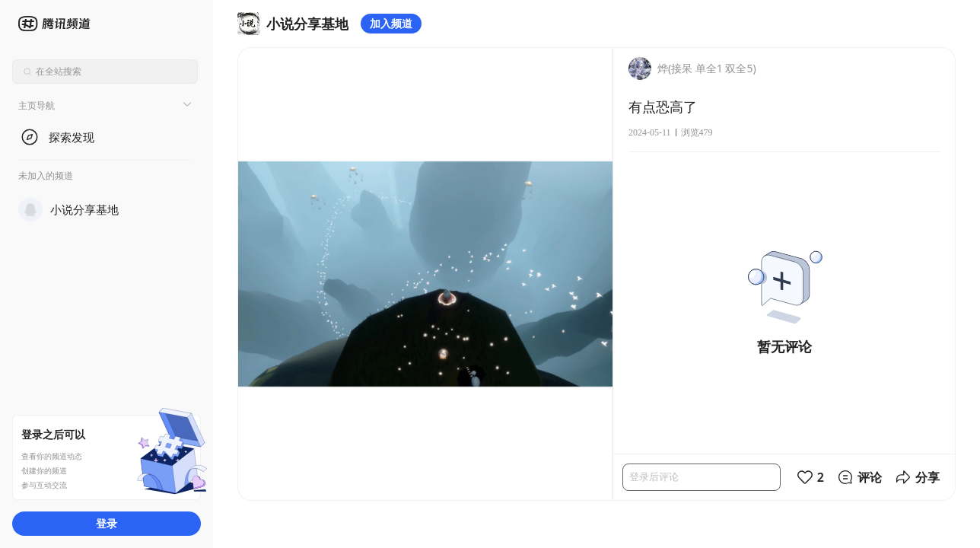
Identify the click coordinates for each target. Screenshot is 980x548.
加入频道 (391, 23)
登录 (107, 523)
